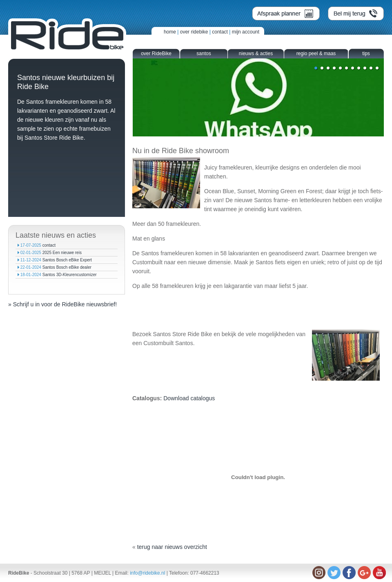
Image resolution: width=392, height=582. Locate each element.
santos (204, 54)
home (170, 32)
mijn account (246, 32)
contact (220, 32)
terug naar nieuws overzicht (172, 547)
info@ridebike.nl (147, 573)
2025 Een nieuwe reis (62, 253)
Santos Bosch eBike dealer (67, 267)
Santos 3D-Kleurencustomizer (70, 275)
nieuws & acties (256, 54)
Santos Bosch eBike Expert (67, 260)
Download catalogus (189, 398)
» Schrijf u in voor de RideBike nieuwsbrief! (62, 304)
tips (366, 54)
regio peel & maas (316, 54)
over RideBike (156, 54)
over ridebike (194, 32)
